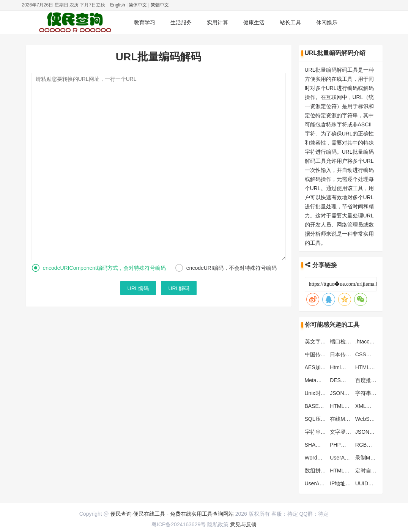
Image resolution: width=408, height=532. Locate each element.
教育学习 (145, 22)
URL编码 (138, 288)
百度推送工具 (371, 380)
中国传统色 (318, 354)
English (117, 5)
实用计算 (217, 22)
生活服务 (181, 22)
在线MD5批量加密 (351, 419)
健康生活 (254, 22)
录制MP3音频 (371, 458)
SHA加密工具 (321, 445)
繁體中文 (160, 5)
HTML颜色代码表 (350, 471)
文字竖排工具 (346, 432)
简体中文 (138, 5)
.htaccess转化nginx (378, 342)
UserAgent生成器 (325, 483)
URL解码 (179, 288)
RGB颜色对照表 (374, 445)
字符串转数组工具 (326, 432)
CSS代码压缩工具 (377, 354)
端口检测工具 (346, 342)
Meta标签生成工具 (327, 380)
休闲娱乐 (327, 22)
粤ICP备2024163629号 (179, 524)
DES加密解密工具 (351, 380)
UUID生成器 (370, 483)
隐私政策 (218, 524)
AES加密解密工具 (326, 367)
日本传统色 (343, 354)
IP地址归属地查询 (351, 483)
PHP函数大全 (346, 445)
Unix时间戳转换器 (326, 393)
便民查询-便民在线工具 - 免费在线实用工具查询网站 (172, 514)
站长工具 (290, 22)
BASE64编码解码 (325, 406)
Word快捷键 (319, 458)
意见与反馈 (243, 524)
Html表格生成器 (349, 367)
